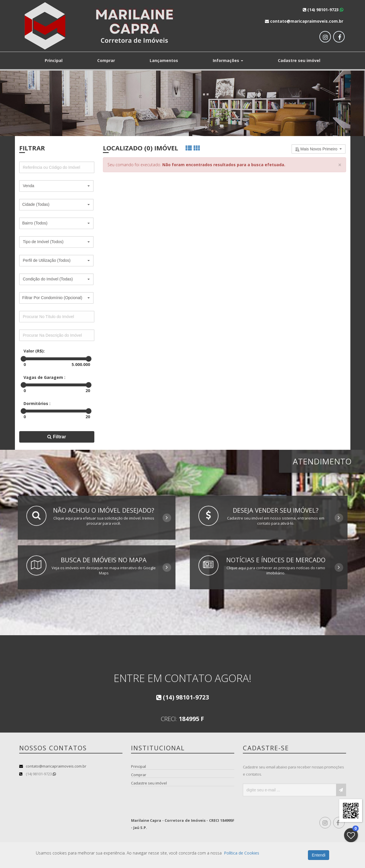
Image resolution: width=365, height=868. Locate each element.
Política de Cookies (242, 853)
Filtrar (57, 437)
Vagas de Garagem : (44, 377)
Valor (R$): (34, 351)
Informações (228, 60)
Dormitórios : (37, 403)
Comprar (106, 60)
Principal (54, 60)
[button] (56, 186)
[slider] (24, 359)
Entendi (318, 855)
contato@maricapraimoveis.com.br (56, 766)
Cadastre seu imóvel (299, 60)
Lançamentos (164, 60)
